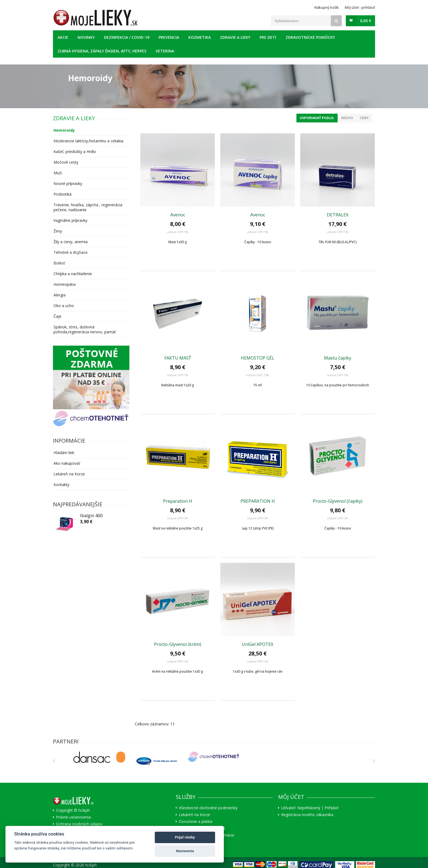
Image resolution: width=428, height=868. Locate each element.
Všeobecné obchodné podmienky (208, 808)
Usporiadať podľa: (317, 118)
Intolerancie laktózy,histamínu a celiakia (88, 141)
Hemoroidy (64, 130)
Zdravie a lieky (235, 37)
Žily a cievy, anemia (71, 242)
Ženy (58, 231)
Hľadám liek (64, 453)
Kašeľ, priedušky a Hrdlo (75, 151)
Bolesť (59, 263)
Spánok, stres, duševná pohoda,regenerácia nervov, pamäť (85, 329)
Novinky (86, 37)
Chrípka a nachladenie (73, 274)
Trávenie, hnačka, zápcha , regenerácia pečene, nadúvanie (88, 207)
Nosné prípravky (68, 183)
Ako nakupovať (67, 463)
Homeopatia (65, 284)
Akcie (63, 37)
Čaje (57, 316)
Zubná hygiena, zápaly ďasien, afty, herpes (102, 51)
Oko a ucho (64, 306)
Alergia (60, 295)
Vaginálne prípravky (70, 220)
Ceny (364, 118)
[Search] (336, 21)
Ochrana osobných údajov (79, 824)
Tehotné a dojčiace (71, 252)
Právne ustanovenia (73, 817)
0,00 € (366, 21)
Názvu (347, 118)
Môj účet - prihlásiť (360, 7)
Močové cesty (66, 162)
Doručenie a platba (196, 822)
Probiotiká (63, 194)
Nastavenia (185, 851)
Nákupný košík (327, 7)
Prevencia (169, 37)
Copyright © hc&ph (73, 810)
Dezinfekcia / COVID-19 (127, 37)
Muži (58, 173)
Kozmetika (200, 37)
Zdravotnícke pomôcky (310, 37)
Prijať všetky (185, 837)
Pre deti (268, 37)
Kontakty (61, 485)
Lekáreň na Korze (69, 474)
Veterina (165, 51)
